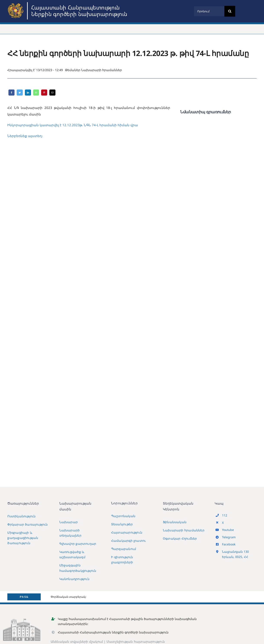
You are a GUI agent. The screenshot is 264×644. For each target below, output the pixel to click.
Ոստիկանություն (21, 516)
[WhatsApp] (36, 93)
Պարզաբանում (124, 549)
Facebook (229, 544)
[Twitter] (20, 93)
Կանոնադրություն (74, 579)
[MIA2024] (16, 4)
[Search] (230, 11)
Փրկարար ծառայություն (28, 524)
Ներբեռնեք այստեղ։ (25, 136)
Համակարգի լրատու (128, 541)
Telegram (229, 537)
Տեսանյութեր (122, 524)
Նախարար (69, 522)
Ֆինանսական (175, 522)
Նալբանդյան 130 (235, 552)
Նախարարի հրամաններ (102, 70)
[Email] (52, 93)
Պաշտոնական (123, 516)
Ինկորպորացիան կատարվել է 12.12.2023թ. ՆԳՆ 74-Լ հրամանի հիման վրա (73, 125)
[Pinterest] (44, 93)
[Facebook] (11, 93)
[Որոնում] (209, 11)
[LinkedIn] (28, 93)
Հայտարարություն (127, 532)
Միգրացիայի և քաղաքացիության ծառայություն (23, 538)
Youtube (228, 530)
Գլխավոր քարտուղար (78, 544)
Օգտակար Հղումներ (180, 538)
